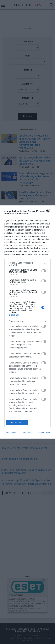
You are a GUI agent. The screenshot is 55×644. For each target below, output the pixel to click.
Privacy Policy (44, 433)
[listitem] (27, 264)
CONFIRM (17, 422)
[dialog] (27, 322)
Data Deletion (11, 433)
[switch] (44, 271)
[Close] (49, 211)
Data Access (27, 433)
